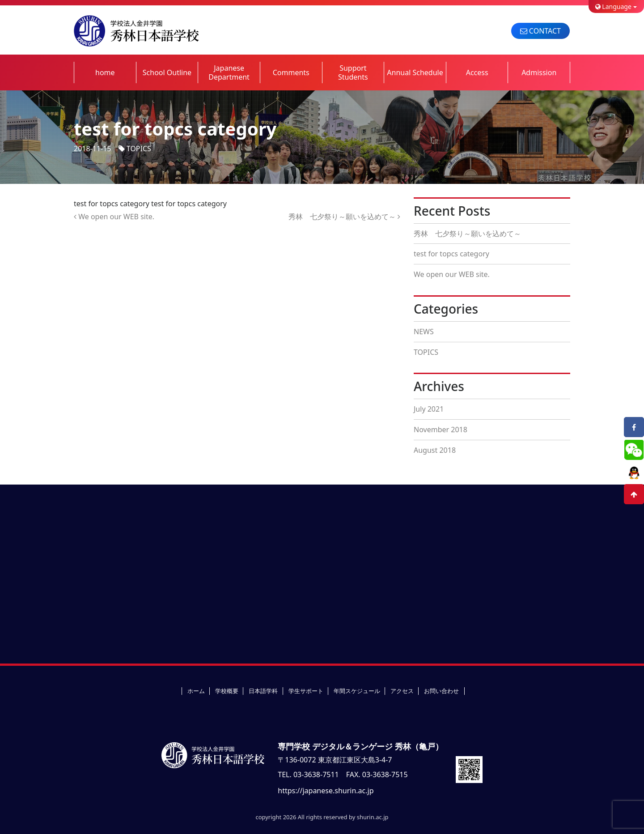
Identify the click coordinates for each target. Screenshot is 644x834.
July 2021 (429, 409)
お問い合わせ (441, 691)
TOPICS (139, 149)
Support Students (353, 72)
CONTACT (540, 31)
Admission (539, 72)
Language (613, 6)
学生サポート (306, 691)
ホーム (196, 691)
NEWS (424, 332)
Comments (291, 72)
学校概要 (227, 691)
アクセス (402, 691)
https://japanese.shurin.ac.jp (326, 791)
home (105, 72)
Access (477, 72)
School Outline (167, 72)
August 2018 (435, 450)
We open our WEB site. (114, 217)
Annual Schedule (415, 72)
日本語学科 (263, 691)
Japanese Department (229, 72)
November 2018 (441, 430)
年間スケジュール (357, 691)
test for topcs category (451, 254)
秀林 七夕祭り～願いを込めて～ (344, 217)
